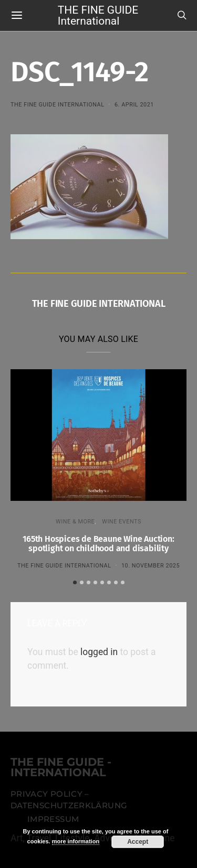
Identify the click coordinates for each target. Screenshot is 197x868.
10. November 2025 (151, 566)
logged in (99, 652)
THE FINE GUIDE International (98, 15)
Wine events (122, 522)
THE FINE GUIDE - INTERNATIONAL (61, 768)
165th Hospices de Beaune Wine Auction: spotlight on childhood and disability (98, 544)
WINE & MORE (75, 522)
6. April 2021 (134, 105)
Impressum (53, 819)
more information (76, 841)
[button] (75, 582)
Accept (138, 842)
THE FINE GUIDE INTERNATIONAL (58, 105)
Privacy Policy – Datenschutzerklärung (69, 800)
